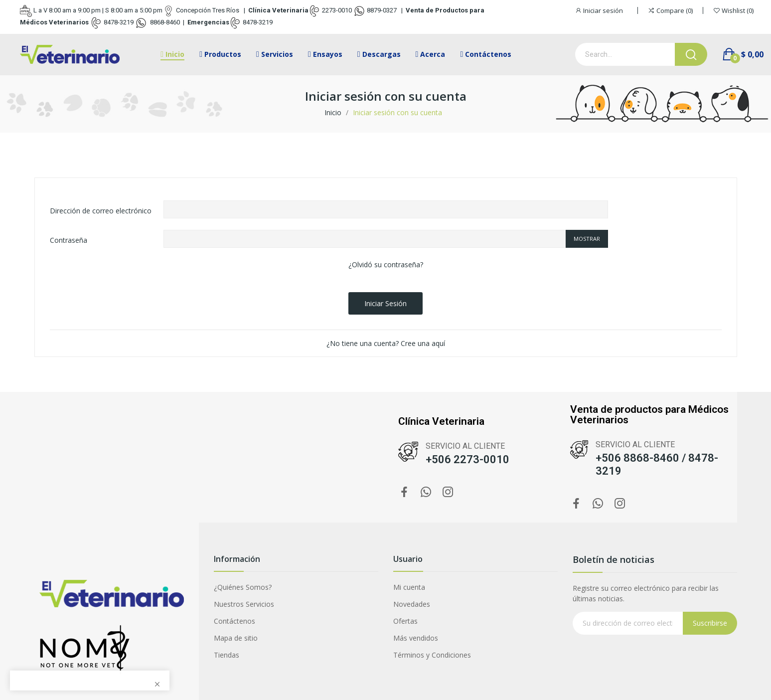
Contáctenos (234, 621)
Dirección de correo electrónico (101, 211)
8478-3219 (119, 22)
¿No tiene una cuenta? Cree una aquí (386, 343)
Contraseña (69, 240)
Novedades (412, 604)
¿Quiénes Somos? (243, 587)
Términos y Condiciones (432, 655)
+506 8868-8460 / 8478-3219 (657, 464)
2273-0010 (337, 10)
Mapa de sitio (236, 638)
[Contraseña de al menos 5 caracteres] (365, 239)
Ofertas (405, 621)
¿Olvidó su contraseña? (386, 264)
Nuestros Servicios (244, 604)
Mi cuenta (409, 587)
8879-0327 (382, 10)
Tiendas (227, 655)
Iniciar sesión (385, 303)
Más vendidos (416, 638)
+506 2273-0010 (467, 459)
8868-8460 (164, 22)
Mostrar (587, 239)
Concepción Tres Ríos (208, 10)
